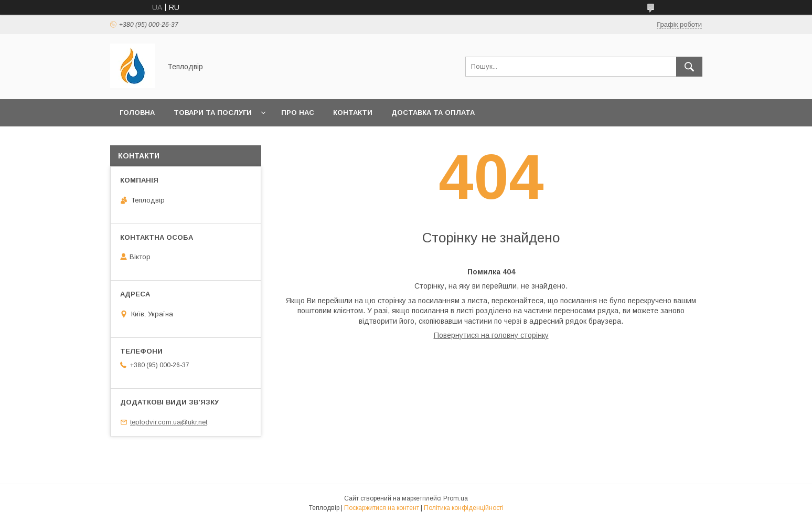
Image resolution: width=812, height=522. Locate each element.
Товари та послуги (213, 113)
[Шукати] (689, 67)
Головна (137, 113)
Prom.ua (456, 498)
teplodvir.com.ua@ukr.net (169, 422)
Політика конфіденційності (464, 508)
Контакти (353, 113)
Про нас (298, 113)
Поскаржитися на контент (382, 508)
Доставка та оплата (433, 113)
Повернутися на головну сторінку (491, 335)
